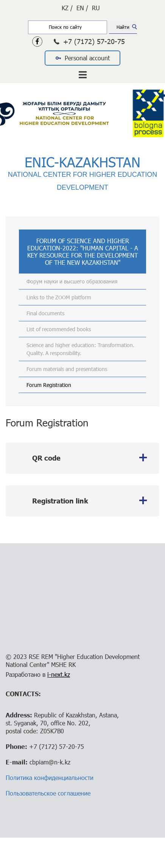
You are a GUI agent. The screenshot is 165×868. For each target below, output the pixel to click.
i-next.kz (59, 674)
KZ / (67, 8)
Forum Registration (49, 385)
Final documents (45, 313)
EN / (82, 8)
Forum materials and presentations (67, 369)
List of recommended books (59, 329)
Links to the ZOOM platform (59, 297)
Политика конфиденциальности (50, 778)
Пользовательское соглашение (48, 793)
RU (96, 8)
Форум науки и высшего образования (72, 281)
